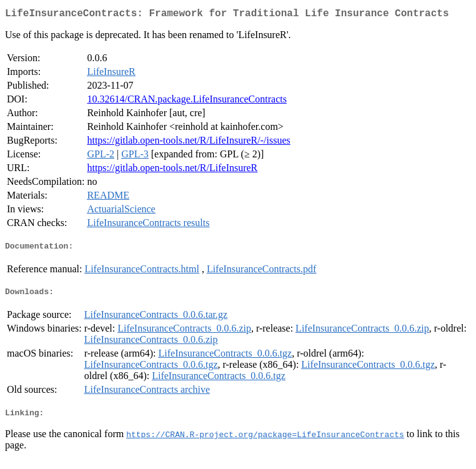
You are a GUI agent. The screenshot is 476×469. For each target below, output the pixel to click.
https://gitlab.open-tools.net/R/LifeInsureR (172, 170)
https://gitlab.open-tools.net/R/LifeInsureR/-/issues (188, 143)
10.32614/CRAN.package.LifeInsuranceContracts (186, 101)
